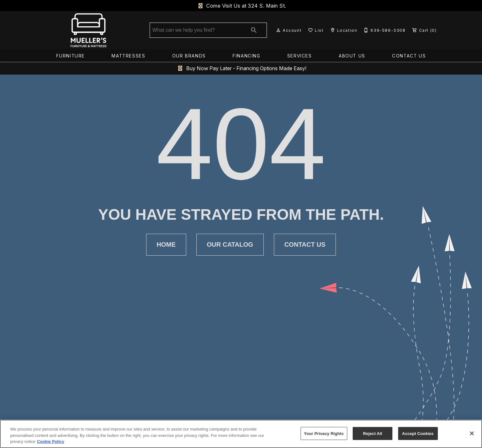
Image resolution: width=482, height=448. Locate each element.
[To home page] (88, 31)
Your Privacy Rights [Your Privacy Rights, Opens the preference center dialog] (324, 433)
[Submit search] (254, 31)
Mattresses (128, 57)
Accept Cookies (418, 433)
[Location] (343, 31)
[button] (278, 31)
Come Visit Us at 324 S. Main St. (241, 6)
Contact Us (409, 57)
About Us (352, 57)
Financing (246, 57)
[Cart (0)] (424, 31)
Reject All (373, 433)
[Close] (472, 433)
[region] (241, 434)
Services (300, 57)
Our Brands (189, 57)
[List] (315, 31)
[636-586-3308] (384, 31)
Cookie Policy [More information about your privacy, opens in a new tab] (50, 441)
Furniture (71, 57)
